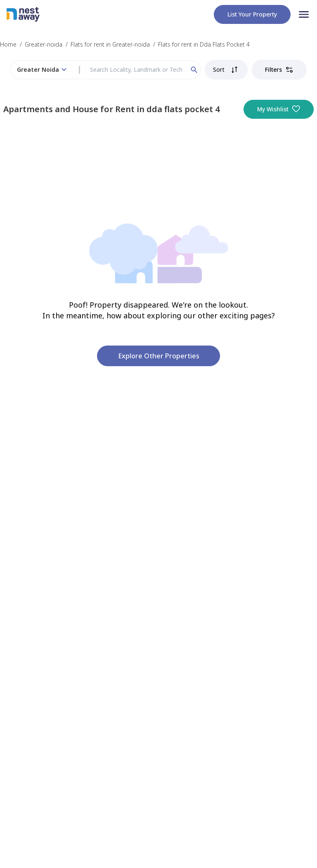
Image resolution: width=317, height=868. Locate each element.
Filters (279, 70)
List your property (252, 14)
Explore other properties (159, 356)
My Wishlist (279, 109)
